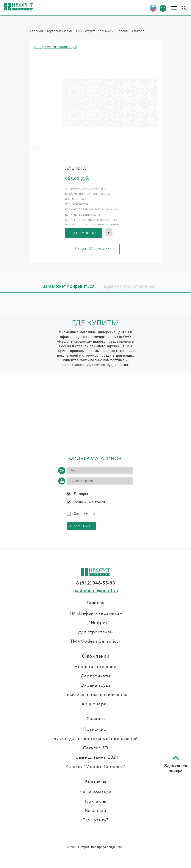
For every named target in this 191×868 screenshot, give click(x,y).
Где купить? (84, 233)
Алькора (138, 31)
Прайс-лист (95, 729)
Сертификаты (95, 676)
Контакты (95, 801)
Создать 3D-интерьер (92, 249)
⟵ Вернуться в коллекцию (56, 47)
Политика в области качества (96, 695)
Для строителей (96, 632)
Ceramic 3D (96, 748)
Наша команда (95, 792)
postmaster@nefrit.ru (96, 591)
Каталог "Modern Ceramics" (96, 767)
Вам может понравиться (68, 286)
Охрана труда (95, 685)
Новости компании (95, 667)
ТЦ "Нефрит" (96, 623)
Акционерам (96, 704)
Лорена (122, 31)
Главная (37, 31)
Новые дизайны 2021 (96, 757)
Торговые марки (59, 31)
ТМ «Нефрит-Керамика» (94, 31)
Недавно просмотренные (127, 286)
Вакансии (95, 811)
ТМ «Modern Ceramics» (96, 641)
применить (81, 526)
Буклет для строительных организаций (95, 739)
